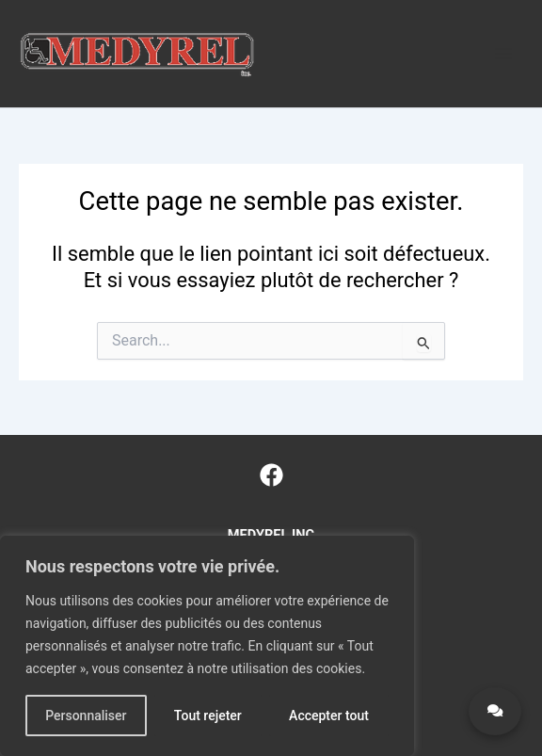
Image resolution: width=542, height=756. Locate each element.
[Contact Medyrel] (495, 711)
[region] (207, 646)
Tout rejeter (208, 716)
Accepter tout (329, 716)
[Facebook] (271, 475)
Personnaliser (86, 716)
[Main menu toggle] (503, 54)
